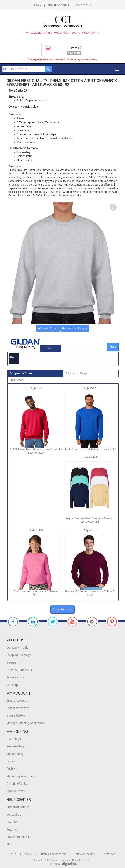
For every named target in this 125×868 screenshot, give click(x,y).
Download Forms (18, 837)
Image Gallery (15, 746)
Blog (9, 844)
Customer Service (18, 807)
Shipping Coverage (19, 655)
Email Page (16, 380)
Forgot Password (18, 708)
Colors (51, 348)
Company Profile (17, 648)
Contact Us (83, 6)
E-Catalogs (14, 739)
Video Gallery (15, 754)
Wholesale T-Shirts (39, 33)
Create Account (58, 6)
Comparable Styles (21, 373)
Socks (76, 33)
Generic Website (17, 784)
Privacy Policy (15, 677)
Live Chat (13, 822)
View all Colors (49, 328)
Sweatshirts (91, 33)
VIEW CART (74, 53)
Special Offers (15, 791)
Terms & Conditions (19, 670)
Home (12, 854)
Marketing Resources (20, 776)
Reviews (12, 769)
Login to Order (62, 609)
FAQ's (28, 854)
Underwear (62, 33)
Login (38, 6)
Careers (11, 663)
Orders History (16, 716)
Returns (12, 830)
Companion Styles (76, 373)
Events (11, 761)
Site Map (12, 685)
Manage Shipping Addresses (25, 723)
